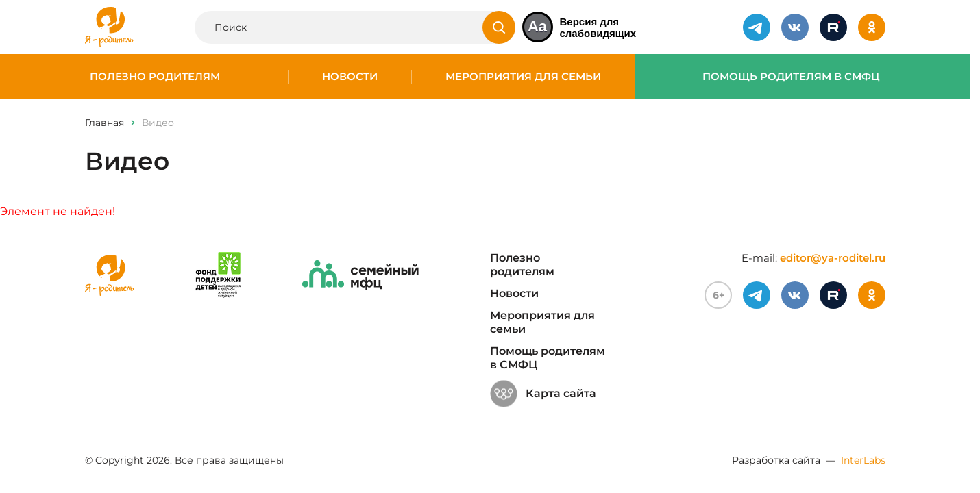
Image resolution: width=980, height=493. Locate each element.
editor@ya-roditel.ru (833, 258)
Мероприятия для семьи (523, 77)
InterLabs (863, 460)
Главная (105, 123)
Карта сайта (543, 394)
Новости (350, 77)
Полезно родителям (155, 77)
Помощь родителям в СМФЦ (791, 77)
